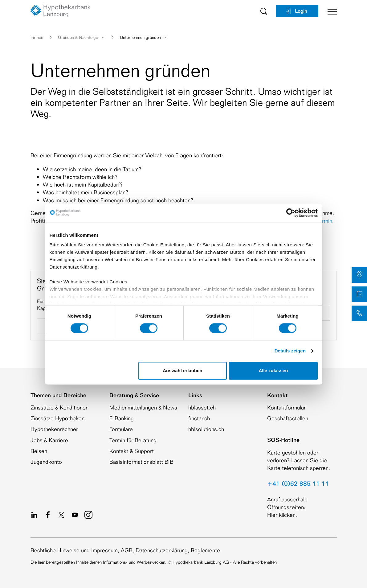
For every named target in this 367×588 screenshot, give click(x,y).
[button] (359, 275)
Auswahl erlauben (182, 370)
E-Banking (122, 418)
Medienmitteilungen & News (143, 407)
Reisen (39, 451)
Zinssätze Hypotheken (57, 418)
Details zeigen (290, 351)
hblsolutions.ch (206, 429)
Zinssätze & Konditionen (59, 407)
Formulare (121, 429)
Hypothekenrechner (54, 429)
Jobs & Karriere (49, 440)
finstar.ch (199, 418)
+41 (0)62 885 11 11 (298, 483)
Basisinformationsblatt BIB (141, 462)
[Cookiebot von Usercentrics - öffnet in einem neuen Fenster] (291, 213)
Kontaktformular (286, 407)
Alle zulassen (273, 370)
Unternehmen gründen (144, 37)
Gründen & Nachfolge (82, 37)
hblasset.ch (202, 407)
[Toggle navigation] (330, 11)
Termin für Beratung (133, 440)
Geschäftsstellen (288, 418)
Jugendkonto (46, 462)
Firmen (37, 37)
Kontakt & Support (132, 451)
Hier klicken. (282, 515)
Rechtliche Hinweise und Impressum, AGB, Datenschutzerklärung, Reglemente (125, 550)
